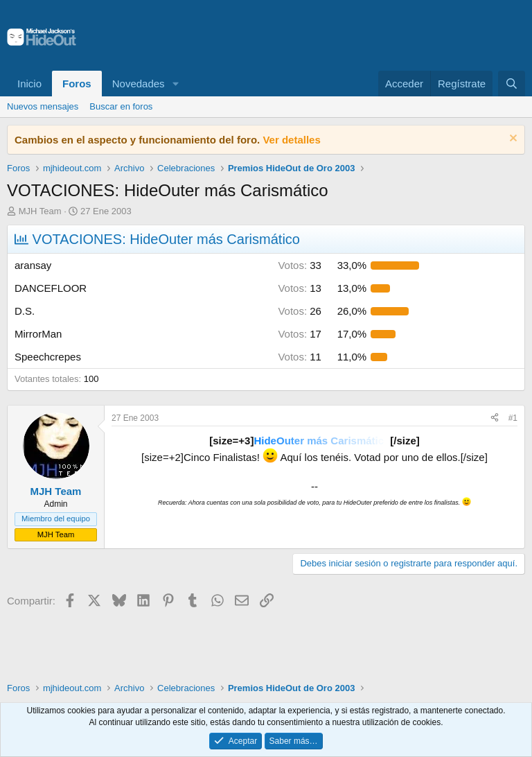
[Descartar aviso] (512, 140)
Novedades (139, 84)
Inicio (29, 84)
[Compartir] (495, 418)
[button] (175, 84)
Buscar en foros (121, 106)
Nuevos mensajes (43, 106)
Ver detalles (291, 140)
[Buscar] (512, 84)
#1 (513, 418)
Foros (77, 84)
